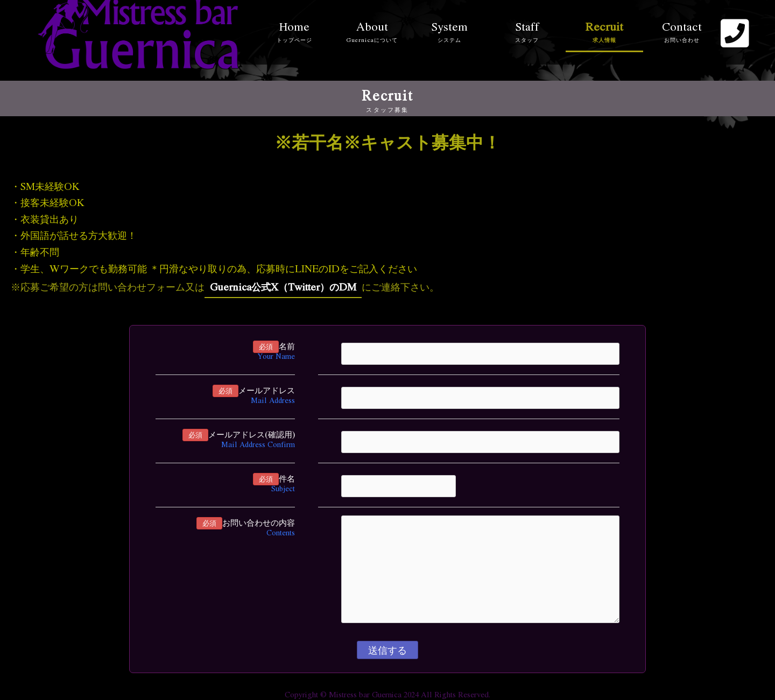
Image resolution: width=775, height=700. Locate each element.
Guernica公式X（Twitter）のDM (283, 287)
